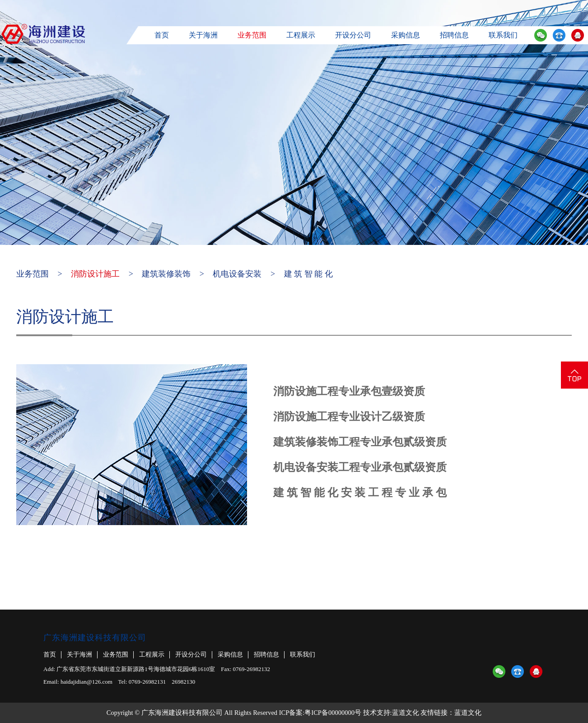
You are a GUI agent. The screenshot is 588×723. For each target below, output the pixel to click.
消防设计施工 (95, 274)
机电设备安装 (237, 274)
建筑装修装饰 (166, 274)
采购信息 (406, 35)
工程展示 (301, 35)
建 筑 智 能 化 (308, 274)
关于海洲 (203, 35)
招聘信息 (454, 35)
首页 (162, 35)
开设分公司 (353, 35)
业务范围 (252, 35)
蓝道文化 (406, 713)
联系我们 (503, 35)
